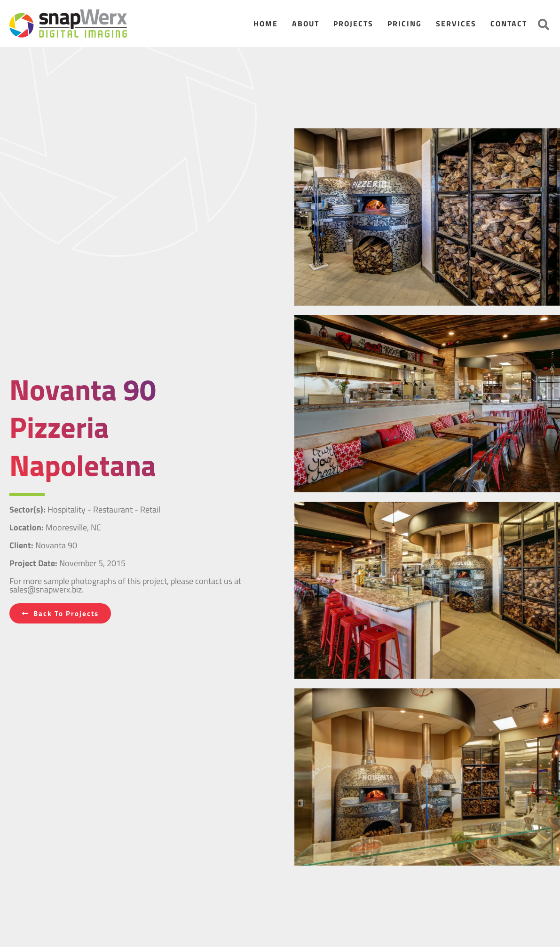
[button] (544, 24)
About (306, 24)
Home (266, 24)
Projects (353, 24)
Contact (509, 24)
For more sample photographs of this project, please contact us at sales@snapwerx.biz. (125, 585)
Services (456, 24)
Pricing (405, 24)
